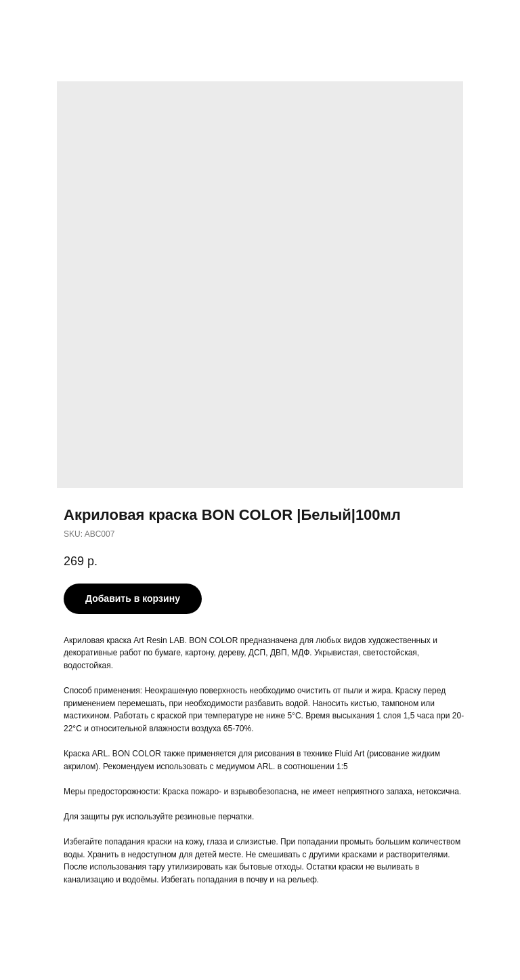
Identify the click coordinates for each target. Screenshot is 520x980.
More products (50, 20)
